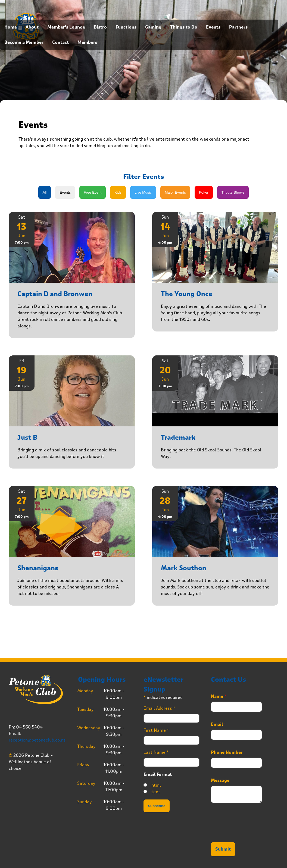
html (156, 785)
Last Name (156, 752)
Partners (238, 27)
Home (11, 27)
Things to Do (184, 27)
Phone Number (227, 752)
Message (220, 780)
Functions (126, 27)
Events (213, 27)
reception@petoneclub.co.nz (37, 740)
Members (87, 42)
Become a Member (24, 42)
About (32, 27)
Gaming (153, 27)
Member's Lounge (66, 27)
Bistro (100, 27)
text (156, 792)
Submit (223, 849)
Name (219, 696)
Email (219, 724)
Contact (60, 42)
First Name (156, 730)
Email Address (159, 708)
